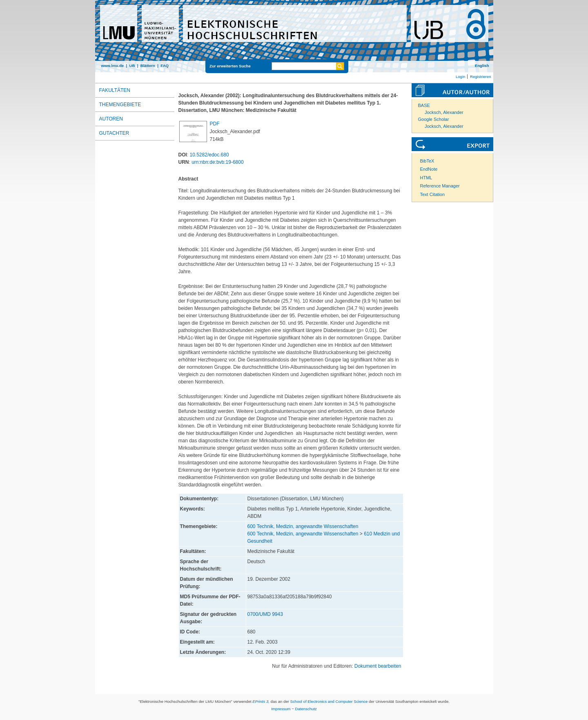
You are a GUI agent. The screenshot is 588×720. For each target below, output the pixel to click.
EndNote (429, 169)
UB (132, 66)
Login (460, 77)
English (482, 66)
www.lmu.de (113, 66)
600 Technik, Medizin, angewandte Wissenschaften (303, 526)
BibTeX (427, 161)
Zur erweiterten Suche (230, 66)
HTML (426, 178)
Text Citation (433, 194)
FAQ (165, 66)
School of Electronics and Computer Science (329, 701)
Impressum (281, 709)
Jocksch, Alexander (444, 112)
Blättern (148, 66)
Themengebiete (120, 105)
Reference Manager (440, 186)
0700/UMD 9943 (265, 614)
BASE (424, 105)
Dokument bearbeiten (378, 666)
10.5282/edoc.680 (209, 155)
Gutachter (114, 133)
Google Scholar (434, 119)
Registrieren (481, 77)
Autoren (111, 119)
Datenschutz (306, 709)
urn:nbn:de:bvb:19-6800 (217, 162)
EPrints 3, (261, 701)
